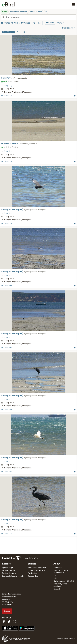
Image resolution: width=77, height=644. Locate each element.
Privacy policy (8, 602)
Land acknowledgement (12, 594)
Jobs (55, 578)
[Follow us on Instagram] (14, 622)
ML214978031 (7, 348)
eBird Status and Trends (37, 568)
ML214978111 (6, 224)
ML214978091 (7, 286)
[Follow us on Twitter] (9, 622)
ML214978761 (7, 162)
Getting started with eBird (64, 581)
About (57, 564)
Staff (55, 576)
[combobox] (41, 17)
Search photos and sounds (13, 576)
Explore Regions (9, 570)
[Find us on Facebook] (4, 622)
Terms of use (7, 605)
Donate (7, 611)
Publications (33, 573)
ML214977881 (7, 534)
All (46, 12)
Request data (33, 576)
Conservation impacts (36, 570)
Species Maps (8, 568)
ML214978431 (7, 96)
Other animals (36, 12)
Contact (57, 589)
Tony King (8, 86)
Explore (6, 564)
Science (32, 564)
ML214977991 (7, 410)
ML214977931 (7, 472)
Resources (58, 568)
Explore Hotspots (9, 573)
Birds (4, 12)
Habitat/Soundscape (18, 12)
